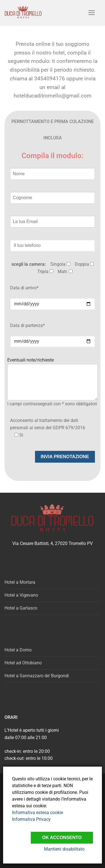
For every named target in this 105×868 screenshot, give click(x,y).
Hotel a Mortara (20, 582)
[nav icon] (92, 13)
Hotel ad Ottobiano (23, 663)
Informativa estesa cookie (38, 813)
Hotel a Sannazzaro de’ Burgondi (37, 676)
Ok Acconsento (62, 838)
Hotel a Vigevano (21, 595)
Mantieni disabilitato (64, 849)
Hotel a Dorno (18, 650)
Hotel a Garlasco (21, 608)
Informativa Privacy (31, 819)
